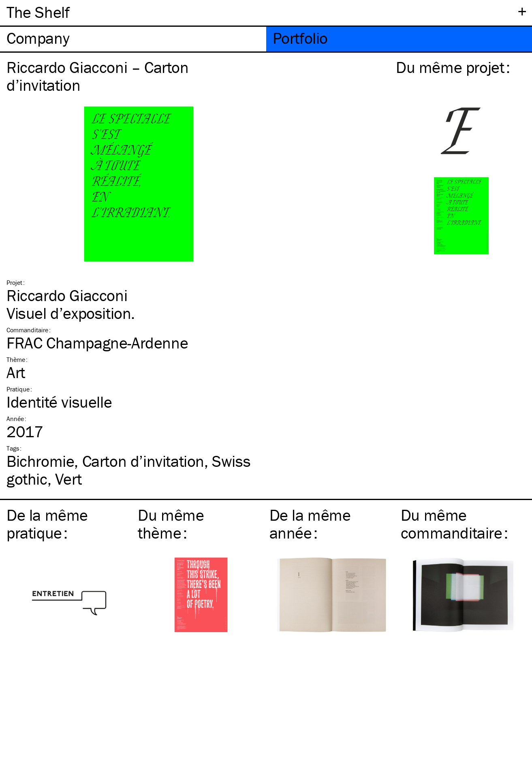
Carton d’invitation (143, 461)
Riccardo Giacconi (67, 295)
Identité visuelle (59, 402)
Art (16, 372)
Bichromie (40, 461)
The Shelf (38, 12)
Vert (68, 479)
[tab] (133, 39)
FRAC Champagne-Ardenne (97, 343)
